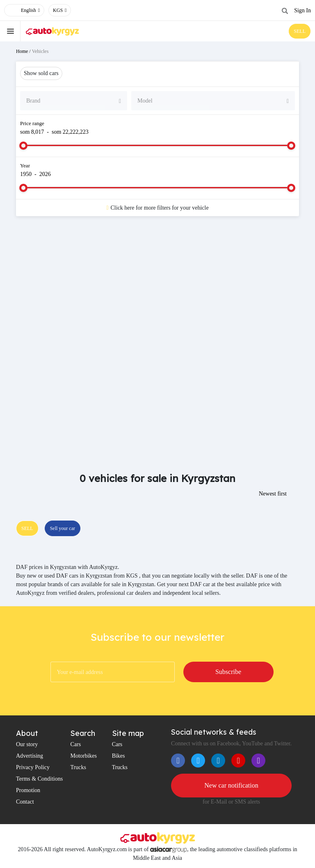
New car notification (231, 785)
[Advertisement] (157, 288)
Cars (75, 744)
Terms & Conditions (39, 779)
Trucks (78, 767)
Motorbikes (83, 756)
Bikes (119, 756)
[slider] (23, 146)
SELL (300, 31)
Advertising (30, 756)
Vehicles (40, 51)
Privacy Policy (33, 767)
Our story (27, 744)
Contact (25, 802)
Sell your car (63, 528)
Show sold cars (41, 73)
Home (22, 51)
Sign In (302, 10)
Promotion (28, 790)
